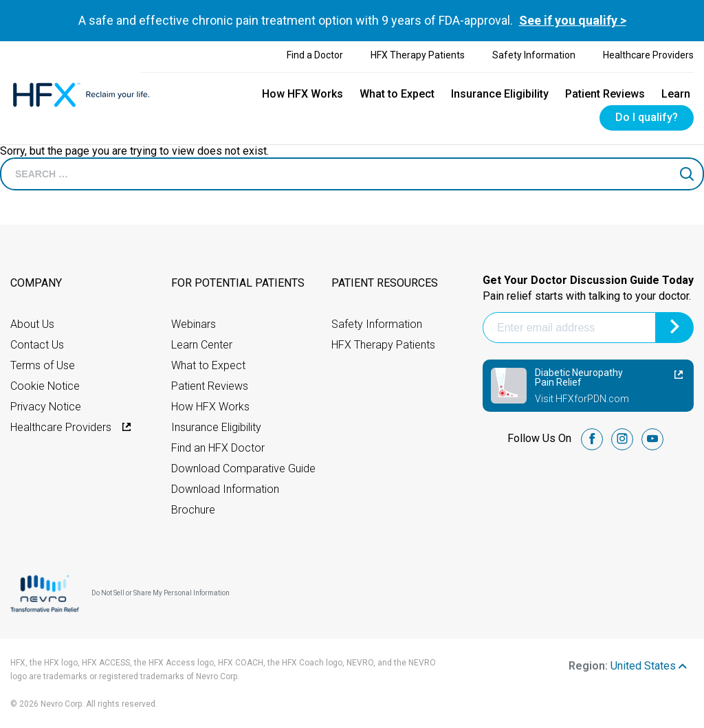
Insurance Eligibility (500, 94)
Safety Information (534, 55)
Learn (676, 94)
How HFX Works (302, 94)
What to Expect (397, 94)
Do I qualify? (647, 117)
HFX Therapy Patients (418, 55)
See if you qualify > (573, 20)
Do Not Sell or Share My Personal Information (161, 593)
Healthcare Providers (648, 55)
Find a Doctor (315, 55)
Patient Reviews (605, 94)
